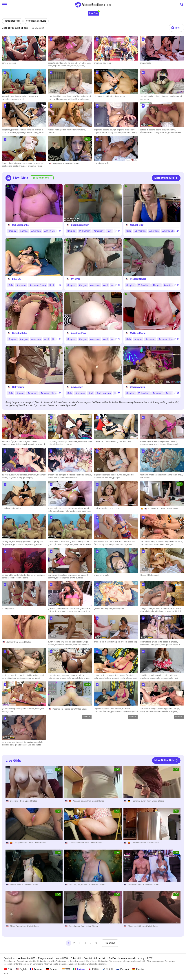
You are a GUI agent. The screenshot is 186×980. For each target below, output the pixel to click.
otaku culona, (155, 96)
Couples (12, 231)
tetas (42, 133)
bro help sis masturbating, (106, 642)
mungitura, (33, 444)
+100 (177, 285)
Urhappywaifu (137, 387)
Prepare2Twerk (138, 279)
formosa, (107, 712)
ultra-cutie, (23, 545)
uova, (151, 444)
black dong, (22, 678)
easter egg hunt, (166, 709)
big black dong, (33, 675)
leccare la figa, (9, 442)
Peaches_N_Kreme (61, 709)
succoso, (144, 444)
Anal (105, 285)
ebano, (65, 508)
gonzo (69, 444)
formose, (126, 709)
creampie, (33, 475)
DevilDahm (137, 843)
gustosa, (82, 611)
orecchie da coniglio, (57, 475)
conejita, (31, 130)
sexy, (12, 745)
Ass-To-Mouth (51, 231)
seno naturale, (67, 511)
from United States (71, 163)
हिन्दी (66, 969)
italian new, (163, 542)
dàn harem (145, 478)
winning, (32, 545)
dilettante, (60, 645)
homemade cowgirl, (149, 709)
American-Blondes (171, 231)
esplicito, (103, 678)
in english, (173, 712)
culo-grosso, (61, 678)
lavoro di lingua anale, (170, 444)
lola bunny (145, 99)
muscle (51, 133)
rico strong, (61, 444)
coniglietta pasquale (36, 21)
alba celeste (145, 63)
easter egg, (17, 542)
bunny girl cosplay (25, 478)
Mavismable (15, 884)
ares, (89, 63)
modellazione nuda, (76, 475)
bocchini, (77, 511)
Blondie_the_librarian (78, 884)
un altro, (83, 63)
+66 (59, 393)
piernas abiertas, (19, 130)
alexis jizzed (7, 712)
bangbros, (65, 578)
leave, (143, 712)
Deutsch (52, 969)
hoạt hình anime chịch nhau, (170, 475)
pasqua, (173, 442)
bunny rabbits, (54, 642)
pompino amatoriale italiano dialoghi (156, 545)
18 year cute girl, (9, 475)
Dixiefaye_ (15, 801)
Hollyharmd (18, 387)
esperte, (57, 66)
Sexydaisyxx (75, 926)
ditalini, (178, 611)
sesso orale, (155, 678)
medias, (13, 133)
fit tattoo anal (153, 575)
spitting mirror (8, 609)
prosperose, (64, 542)
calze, (167, 675)
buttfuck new (125, 442)
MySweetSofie (138, 333)
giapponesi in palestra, (12, 709)
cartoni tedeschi (9, 63)
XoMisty (10, 642)
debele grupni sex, (30, 96)
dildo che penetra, (162, 442)
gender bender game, (104, 609)
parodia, (6, 578)
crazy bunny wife (101, 163)
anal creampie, (177, 96)
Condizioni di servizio (95, 958)
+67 (59, 285)
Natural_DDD (137, 225)
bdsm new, (66, 130)
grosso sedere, (175, 133)
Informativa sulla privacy (131, 958)
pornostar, (53, 675)
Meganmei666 (134, 926)
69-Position (85, 231)
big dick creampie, (102, 475)
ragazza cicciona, (102, 709)
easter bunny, (33, 133)
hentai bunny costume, (112, 133)
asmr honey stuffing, (71, 96)
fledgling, (6, 545)
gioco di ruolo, (167, 678)
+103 (177, 339)
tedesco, (36, 442)
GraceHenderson (77, 843)
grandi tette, (85, 609)
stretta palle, (62, 63)
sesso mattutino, (76, 508)
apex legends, (78, 642)
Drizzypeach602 (21, 843)
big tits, (40, 542)
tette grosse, (61, 611)
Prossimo (110, 943)
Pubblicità (76, 958)
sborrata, (69, 645)
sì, (78, 66)
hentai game (119, 609)
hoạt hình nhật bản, (149, 475)
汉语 (8, 969)
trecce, (19, 742)
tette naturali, (132, 678)
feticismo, (174, 675)
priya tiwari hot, (55, 96)
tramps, (176, 709)
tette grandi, (155, 645)
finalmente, (66, 66)
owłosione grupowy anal (13, 99)
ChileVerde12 (154, 508)
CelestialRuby (19, 333)
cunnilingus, (146, 675)
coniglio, (144, 609)
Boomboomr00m (80, 225)
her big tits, (7, 542)
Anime (169, 393)
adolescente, (167, 609)
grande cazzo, (21, 745)
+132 (177, 393)
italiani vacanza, (176, 542)
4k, (69, 63)
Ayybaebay (77, 387)
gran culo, (52, 609)
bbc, (50, 442)
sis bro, (121, 642)
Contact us (9, 958)
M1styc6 (76, 279)
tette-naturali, (73, 678)
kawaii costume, (101, 542)
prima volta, (53, 542)
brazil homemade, (60, 99)
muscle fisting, (55, 130)
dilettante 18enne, (81, 645)
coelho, (13, 578)
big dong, (12, 678)
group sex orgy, (30, 542)
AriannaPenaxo (80, 801)
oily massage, (74, 575)
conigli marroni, (161, 133)
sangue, (88, 475)
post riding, (18, 166)
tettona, (52, 611)
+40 (177, 231)
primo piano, (54, 478)
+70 (118, 393)
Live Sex (94, 13)
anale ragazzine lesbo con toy (107, 508)
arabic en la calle (101, 575)
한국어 (108, 969)
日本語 (93, 969)
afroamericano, (147, 133)
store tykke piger (117, 96)
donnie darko (22, 578)
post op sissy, (35, 163)
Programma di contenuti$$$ (53, 958)
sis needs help (131, 642)
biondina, (109, 478)
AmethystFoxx (79, 333)
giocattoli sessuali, (19, 444)
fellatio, (21, 575)
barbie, (27, 575)
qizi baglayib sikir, (102, 96)
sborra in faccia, (147, 611)
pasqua (116, 478)
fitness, (143, 575)
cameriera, (145, 645)
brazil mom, (99, 442)
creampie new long (102, 63)
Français (36, 969)
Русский (123, 969)
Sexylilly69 (57, 163)
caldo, (82, 66)
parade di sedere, (148, 130)
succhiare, (83, 442)
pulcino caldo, (158, 675)
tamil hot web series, (81, 99)
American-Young (38, 285)
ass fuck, (144, 96)
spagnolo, (27, 442)
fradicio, (59, 545)
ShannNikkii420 (135, 884)
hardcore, (6, 675)
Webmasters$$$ (27, 958)
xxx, (73, 63)
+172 (118, 339)
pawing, (52, 575)
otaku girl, (165, 96)
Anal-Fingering (104, 393)
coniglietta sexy (12, 21)
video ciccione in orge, (12, 96)
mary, (51, 66)
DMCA (112, 958)
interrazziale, (72, 442)
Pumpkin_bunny (139, 801)
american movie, (18, 675)
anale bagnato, (147, 442)
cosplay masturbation (12, 508)
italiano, (19, 442)
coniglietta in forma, (117, 675)
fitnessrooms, (29, 709)
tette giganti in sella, (116, 678)
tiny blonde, (66, 642)
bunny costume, (106, 545)
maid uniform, (125, 542)
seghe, (157, 444)
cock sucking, (62, 575)
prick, (16, 545)
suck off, (85, 575)
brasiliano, (145, 678)
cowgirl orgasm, (117, 130)
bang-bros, (7, 742)
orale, (151, 609)
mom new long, (112, 442)
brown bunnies (76, 578)
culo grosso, (68, 545)
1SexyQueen (16, 926)
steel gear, (40, 709)
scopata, (52, 63)
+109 (59, 231)
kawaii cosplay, (120, 545)
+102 (118, 285)
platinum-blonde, (10, 575)
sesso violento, (55, 508)
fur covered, (23, 475)
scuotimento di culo (68, 478)
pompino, (87, 545)
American (36, 231)
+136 (118, 231)
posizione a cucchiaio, (121, 712)
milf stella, (114, 542)
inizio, (74, 66)
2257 (150, 958)
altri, (77, 63)
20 (96, 943)
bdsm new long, (79, 130)
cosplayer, (7, 130)
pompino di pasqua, (149, 542)
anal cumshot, (34, 678)
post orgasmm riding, (33, 166)
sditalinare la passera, (165, 611)
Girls (129, 231)
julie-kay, (32, 745)
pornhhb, (52, 578)
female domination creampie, (15, 163)
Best (109, 231)
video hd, (78, 545)
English (21, 969)
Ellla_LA (16, 279)
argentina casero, (102, 130)
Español (138, 969)
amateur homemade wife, (157, 712)
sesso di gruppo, (170, 642)
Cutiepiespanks (20, 225)
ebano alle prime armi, (166, 130)
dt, (12, 545)
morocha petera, (130, 133)
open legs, (22, 133)
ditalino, (157, 609)
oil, (70, 99)
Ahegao (24, 231)
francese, (6, 444)
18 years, (12, 478)
